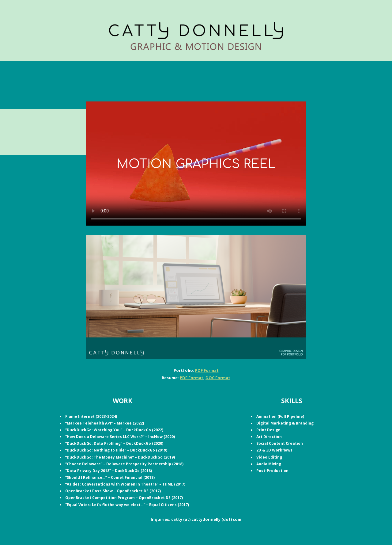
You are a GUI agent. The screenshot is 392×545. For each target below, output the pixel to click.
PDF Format (207, 370)
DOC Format (218, 378)
